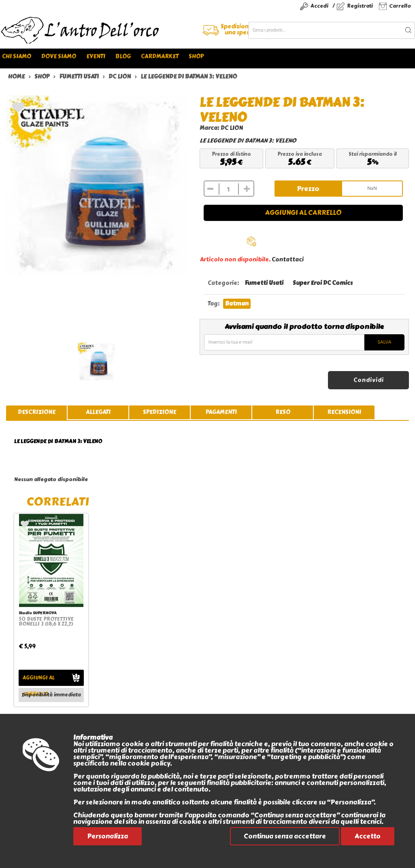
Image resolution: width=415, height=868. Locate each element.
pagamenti (221, 412)
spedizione (160, 412)
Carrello (400, 6)
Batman (237, 304)
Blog (123, 56)
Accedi (319, 6)
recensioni (344, 412)
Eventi (96, 56)
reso (283, 412)
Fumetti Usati (264, 283)
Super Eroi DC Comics (323, 283)
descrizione (37, 412)
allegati (98, 412)
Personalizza (107, 836)
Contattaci (288, 260)
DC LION (232, 128)
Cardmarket (160, 56)
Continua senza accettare (285, 836)
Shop (196, 56)
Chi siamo (17, 56)
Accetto (368, 836)
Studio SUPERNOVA (38, 613)
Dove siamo (59, 56)
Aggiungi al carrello (303, 213)
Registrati (360, 6)
